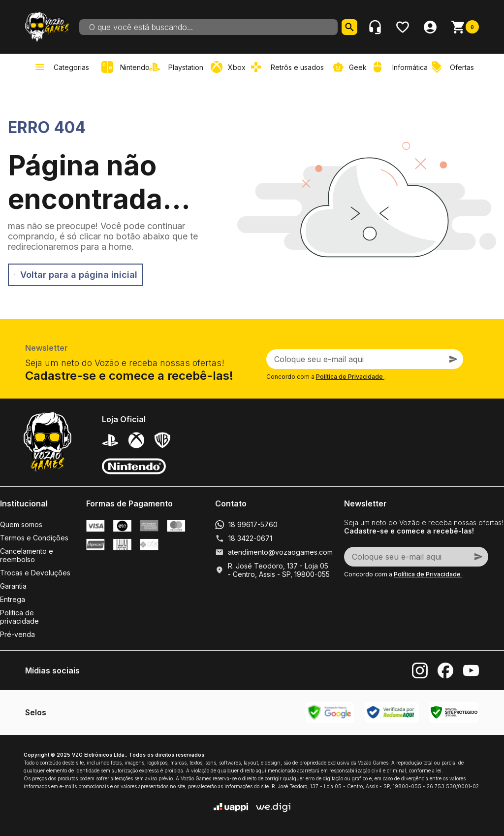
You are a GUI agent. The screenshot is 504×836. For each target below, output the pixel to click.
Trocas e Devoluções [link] (35, 573)
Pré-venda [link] (17, 634)
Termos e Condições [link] (34, 538)
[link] (178, 67)
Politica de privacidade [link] (19, 617)
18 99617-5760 (253, 524)
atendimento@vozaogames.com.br (284, 552)
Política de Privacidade (350, 377)
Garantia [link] (13, 586)
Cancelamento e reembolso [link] (27, 555)
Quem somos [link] (21, 524)
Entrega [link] (13, 599)
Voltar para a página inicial (76, 275)
